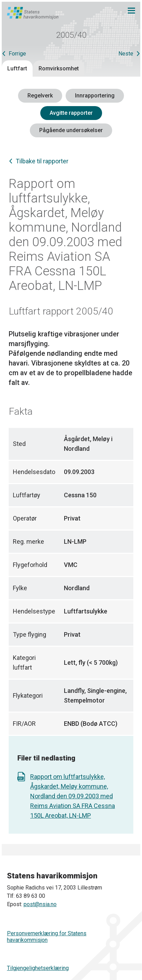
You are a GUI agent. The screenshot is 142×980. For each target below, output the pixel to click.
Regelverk (40, 96)
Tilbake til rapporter (42, 161)
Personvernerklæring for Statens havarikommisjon (47, 937)
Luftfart (17, 68)
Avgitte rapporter (71, 113)
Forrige (17, 54)
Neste (126, 54)
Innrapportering (95, 96)
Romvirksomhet (59, 68)
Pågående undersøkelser (71, 130)
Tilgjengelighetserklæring (38, 968)
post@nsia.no (40, 904)
